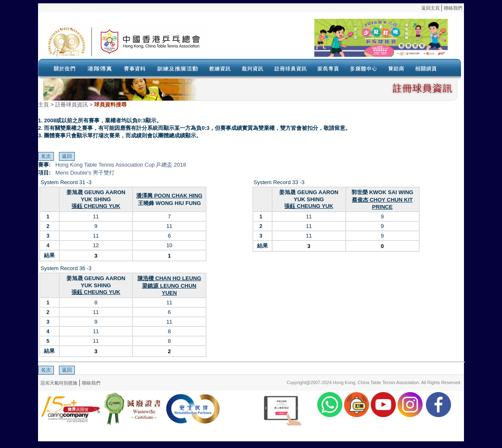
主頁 (43, 105)
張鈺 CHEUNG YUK (96, 206)
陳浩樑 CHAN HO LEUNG (169, 278)
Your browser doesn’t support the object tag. (329, 41)
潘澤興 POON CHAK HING (169, 196)
